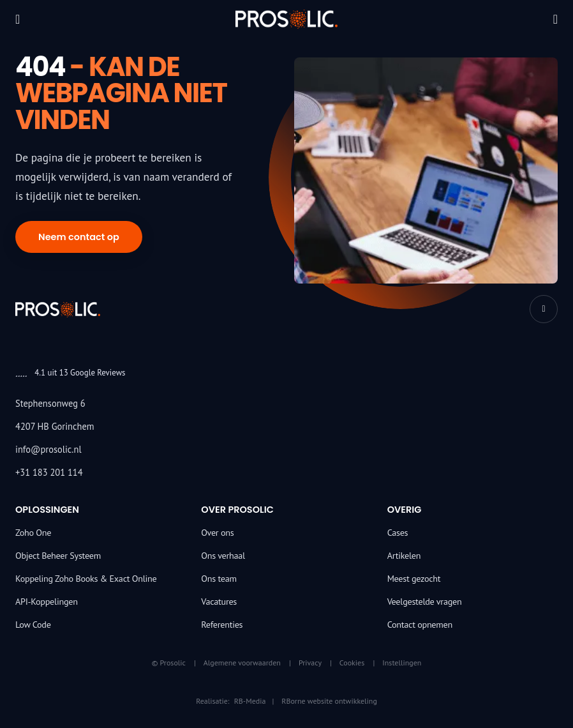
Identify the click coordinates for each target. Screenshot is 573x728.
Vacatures (219, 602)
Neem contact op (79, 237)
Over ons (217, 533)
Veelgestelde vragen (425, 602)
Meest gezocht (414, 579)
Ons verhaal (223, 556)
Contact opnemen (420, 625)
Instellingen (402, 663)
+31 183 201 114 (49, 472)
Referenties (222, 625)
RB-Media (250, 701)
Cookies (352, 663)
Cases (398, 533)
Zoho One (33, 533)
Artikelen (404, 556)
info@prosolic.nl (48, 449)
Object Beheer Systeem (58, 556)
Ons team (219, 579)
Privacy (310, 663)
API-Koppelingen (47, 602)
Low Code (33, 625)
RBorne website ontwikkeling (329, 701)
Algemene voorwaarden (242, 663)
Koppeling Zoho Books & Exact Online (86, 579)
